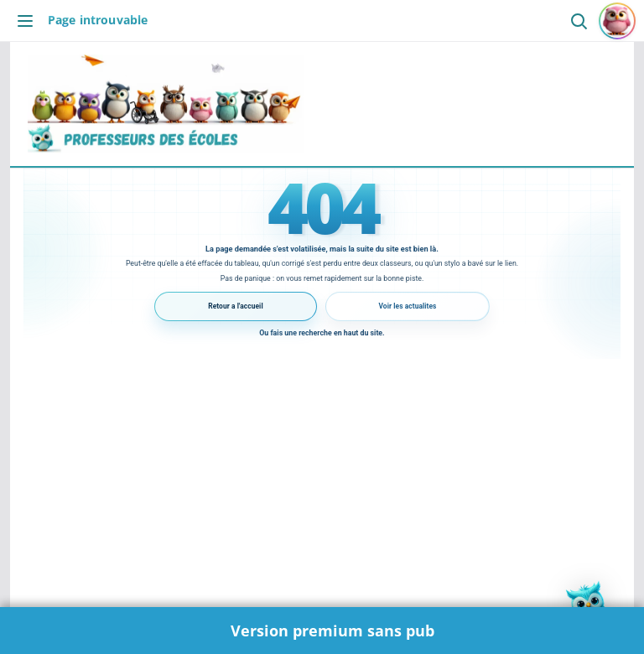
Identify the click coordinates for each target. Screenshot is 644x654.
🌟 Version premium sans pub (322, 630)
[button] (592, 602)
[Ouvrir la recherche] (578, 21)
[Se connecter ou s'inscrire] (617, 21)
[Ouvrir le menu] (29, 21)
